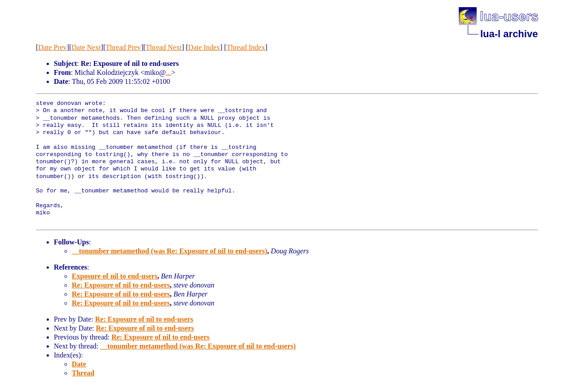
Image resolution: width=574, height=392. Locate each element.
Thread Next (164, 47)
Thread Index (246, 47)
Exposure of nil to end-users (115, 276)
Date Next (86, 47)
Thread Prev (123, 47)
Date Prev (52, 47)
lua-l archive (509, 34)
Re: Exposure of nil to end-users (121, 285)
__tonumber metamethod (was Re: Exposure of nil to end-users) (170, 251)
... (169, 72)
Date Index (204, 47)
